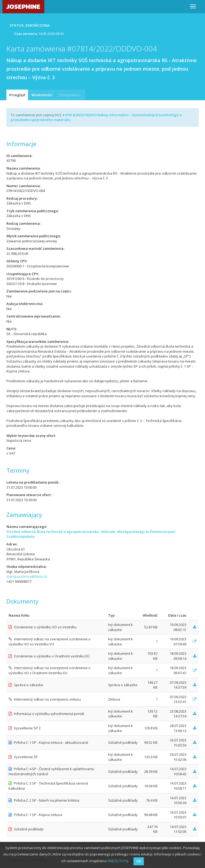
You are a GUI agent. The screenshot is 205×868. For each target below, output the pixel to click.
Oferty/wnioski (71, 95)
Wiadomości (42, 95)
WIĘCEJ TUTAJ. (118, 861)
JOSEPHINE (23, 7)
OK (139, 861)
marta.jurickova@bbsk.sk (27, 576)
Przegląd (17, 95)
